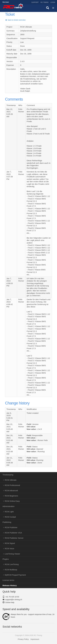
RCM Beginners (11, 496)
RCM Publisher (11, 527)
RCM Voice (9, 549)
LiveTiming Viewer (12, 554)
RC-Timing (44, 2)
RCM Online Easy (12, 501)
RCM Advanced (11, 491)
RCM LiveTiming (12, 564)
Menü (53, 8)
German (6, 2)
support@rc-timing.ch (14, 600)
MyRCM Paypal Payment (15, 575)
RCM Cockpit (10, 517)
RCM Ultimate (11, 480)
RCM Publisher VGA (13, 533)
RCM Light (9, 512)
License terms (8, 580)
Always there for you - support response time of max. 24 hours (28, 616)
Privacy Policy (23, 639)
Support (35, 2)
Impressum (35, 639)
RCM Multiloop (11, 570)
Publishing (7, 522)
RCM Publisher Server (14, 538)
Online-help (10, 602)
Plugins (6, 559)
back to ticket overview (15, 20)
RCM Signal (10, 543)
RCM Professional (12, 485)
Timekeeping (8, 475)
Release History (10, 585)
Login (53, 2)
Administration (8, 506)
